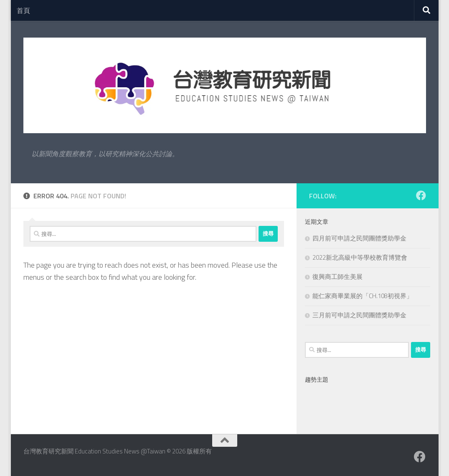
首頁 (23, 10)
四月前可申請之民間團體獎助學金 (359, 238)
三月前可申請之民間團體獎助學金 (359, 315)
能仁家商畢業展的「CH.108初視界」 (363, 296)
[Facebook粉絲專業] (421, 195)
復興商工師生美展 (337, 277)
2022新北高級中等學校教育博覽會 (360, 257)
